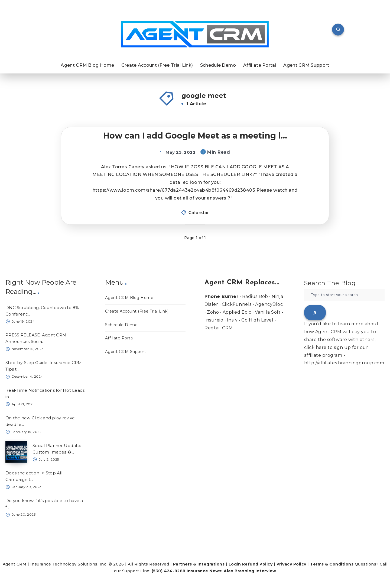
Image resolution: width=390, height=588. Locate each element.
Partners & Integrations (199, 564)
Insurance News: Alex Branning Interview (231, 571)
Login (235, 564)
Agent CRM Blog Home (87, 65)
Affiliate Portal (260, 65)
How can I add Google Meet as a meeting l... (195, 136)
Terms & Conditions (332, 564)
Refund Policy (257, 564)
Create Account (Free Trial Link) (157, 65)
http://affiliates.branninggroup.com (344, 363)
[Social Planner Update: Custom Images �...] (16, 452)
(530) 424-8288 (169, 571)
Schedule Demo (218, 65)
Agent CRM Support (306, 65)
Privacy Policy (291, 564)
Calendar (199, 212)
